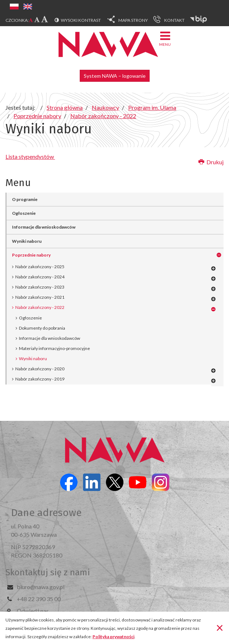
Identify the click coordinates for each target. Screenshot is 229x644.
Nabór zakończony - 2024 (40, 277)
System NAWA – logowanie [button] (115, 76)
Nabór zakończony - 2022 (40, 307)
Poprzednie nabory (31, 255)
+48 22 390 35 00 (39, 599)
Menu (165, 38)
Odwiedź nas (33, 611)
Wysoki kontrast (81, 20)
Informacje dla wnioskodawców (44, 227)
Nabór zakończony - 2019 (40, 379)
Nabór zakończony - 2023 (40, 287)
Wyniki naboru (27, 241)
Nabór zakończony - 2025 (40, 267)
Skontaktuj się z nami (48, 572)
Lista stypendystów (30, 156)
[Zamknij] (220, 627)
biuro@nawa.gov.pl (41, 587)
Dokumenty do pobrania (42, 328)
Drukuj (211, 162)
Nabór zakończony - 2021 (40, 297)
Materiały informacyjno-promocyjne (54, 348)
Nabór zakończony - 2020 (40, 369)
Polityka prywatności (113, 637)
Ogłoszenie (24, 213)
